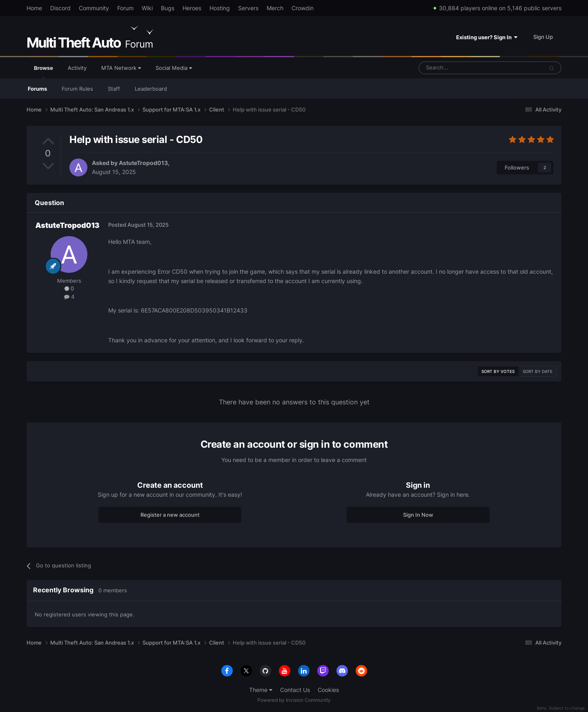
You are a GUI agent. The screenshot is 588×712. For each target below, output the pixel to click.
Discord (60, 8)
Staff (114, 89)
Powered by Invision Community (294, 700)
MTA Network (121, 68)
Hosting (220, 8)
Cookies (328, 690)
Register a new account (170, 515)
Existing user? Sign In (487, 37)
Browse (43, 71)
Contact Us (295, 690)
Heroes (192, 8)
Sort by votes (498, 371)
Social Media (174, 68)
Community (94, 8)
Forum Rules (77, 89)
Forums (37, 89)
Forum (125, 8)
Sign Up (543, 37)
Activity (77, 68)
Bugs (168, 8)
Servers (248, 8)
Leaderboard (151, 89)
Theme (261, 690)
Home (34, 8)
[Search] (461, 68)
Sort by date (538, 371)
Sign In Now (418, 515)
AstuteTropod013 (143, 163)
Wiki (147, 8)
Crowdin (303, 8)
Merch (275, 8)
